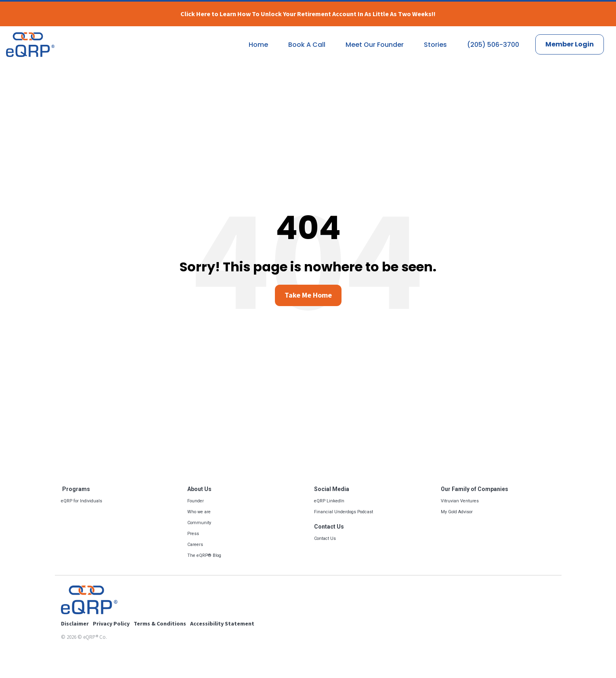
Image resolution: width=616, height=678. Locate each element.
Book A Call (307, 45)
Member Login (570, 44)
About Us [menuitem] (199, 489)
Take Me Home (308, 295)
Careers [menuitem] (195, 545)
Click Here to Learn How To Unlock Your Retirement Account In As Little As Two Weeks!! (308, 14)
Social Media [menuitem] (332, 489)
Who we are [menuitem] (199, 512)
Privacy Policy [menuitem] (111, 623)
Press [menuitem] (193, 534)
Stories (435, 45)
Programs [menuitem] (75, 489)
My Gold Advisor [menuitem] (457, 512)
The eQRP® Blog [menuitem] (204, 555)
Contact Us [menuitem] (329, 527)
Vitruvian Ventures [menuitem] (460, 501)
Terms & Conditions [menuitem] (160, 623)
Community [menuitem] (199, 523)
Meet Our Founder (375, 45)
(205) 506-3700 (493, 45)
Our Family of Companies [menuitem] (475, 489)
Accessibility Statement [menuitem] (222, 623)
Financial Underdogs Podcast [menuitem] (344, 512)
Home (258, 45)
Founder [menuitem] (196, 501)
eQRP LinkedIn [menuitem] (329, 501)
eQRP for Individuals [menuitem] (82, 501)
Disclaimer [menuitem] (75, 623)
